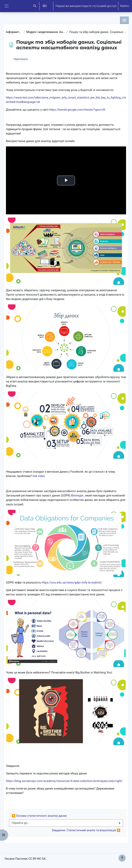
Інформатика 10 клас (14, 32)
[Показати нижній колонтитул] (122, 858)
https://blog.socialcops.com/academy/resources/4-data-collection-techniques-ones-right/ (64, 781)
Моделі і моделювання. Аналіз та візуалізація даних (46, 32)
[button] (35, 6)
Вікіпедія (77, 495)
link (35, 476)
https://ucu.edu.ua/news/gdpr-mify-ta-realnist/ (72, 583)
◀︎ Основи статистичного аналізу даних (39, 816)
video (41, 476)
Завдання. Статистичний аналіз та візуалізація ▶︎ (86, 830)
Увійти (124, 6)
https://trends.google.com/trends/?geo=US (77, 110)
